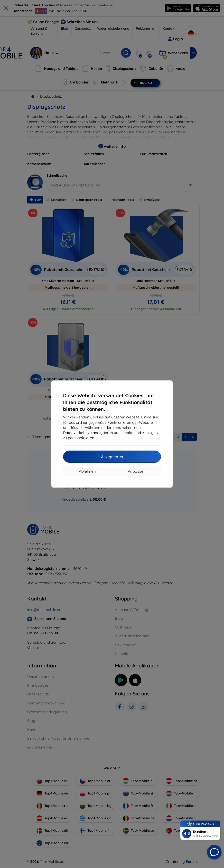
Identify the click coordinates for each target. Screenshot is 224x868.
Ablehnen (87, 471)
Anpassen (137, 471)
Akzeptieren (112, 457)
